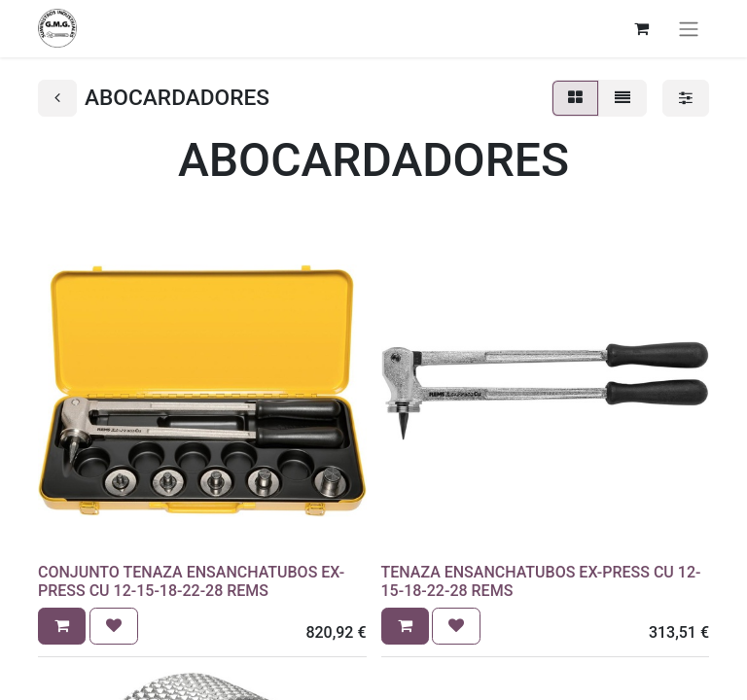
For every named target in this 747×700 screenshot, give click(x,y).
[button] (62, 626)
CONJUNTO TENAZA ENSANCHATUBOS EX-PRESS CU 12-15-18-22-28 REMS (191, 581)
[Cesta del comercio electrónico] (641, 28)
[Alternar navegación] (689, 29)
